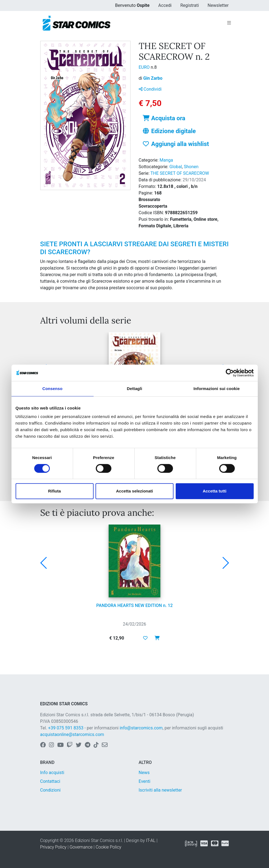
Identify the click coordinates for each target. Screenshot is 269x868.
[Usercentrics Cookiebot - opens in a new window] (230, 373)
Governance (81, 847)
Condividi (150, 89)
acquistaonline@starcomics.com (72, 734)
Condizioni (50, 790)
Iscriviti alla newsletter (160, 790)
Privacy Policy (53, 847)
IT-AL (151, 840)
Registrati (190, 5)
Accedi (165, 5)
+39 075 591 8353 (66, 728)
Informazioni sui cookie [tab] (217, 389)
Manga (166, 160)
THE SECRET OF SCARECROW (180, 173)
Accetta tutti (215, 491)
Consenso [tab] (52, 389)
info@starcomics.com (141, 728)
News (144, 773)
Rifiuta (55, 491)
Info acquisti (52, 773)
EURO (145, 67)
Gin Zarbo (153, 78)
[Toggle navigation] (229, 23)
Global (176, 167)
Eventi (145, 781)
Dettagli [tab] (135, 389)
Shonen (191, 167)
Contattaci (50, 781)
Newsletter (218, 5)
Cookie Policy (108, 847)
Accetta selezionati (134, 491)
